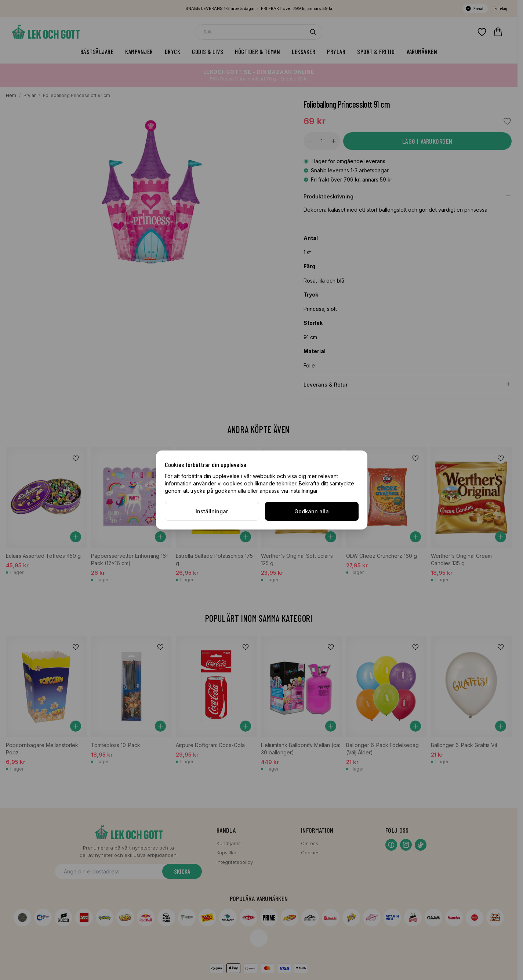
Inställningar (212, 511)
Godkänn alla (312, 511)
